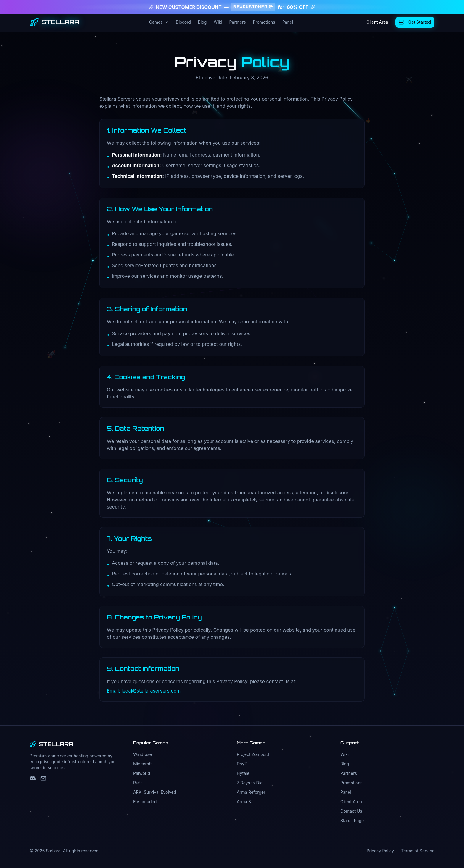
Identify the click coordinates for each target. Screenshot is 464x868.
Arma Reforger (251, 792)
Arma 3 (244, 802)
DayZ (242, 764)
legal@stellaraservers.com (151, 691)
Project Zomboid (253, 754)
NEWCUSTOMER (253, 7)
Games (159, 22)
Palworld (142, 773)
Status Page (352, 821)
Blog (202, 22)
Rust (137, 783)
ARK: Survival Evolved (155, 792)
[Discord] (33, 778)
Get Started (415, 22)
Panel (288, 22)
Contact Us (351, 811)
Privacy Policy (380, 851)
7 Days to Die (250, 783)
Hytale (243, 773)
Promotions (264, 22)
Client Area (377, 22)
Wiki (218, 22)
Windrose (142, 754)
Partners (238, 22)
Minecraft (142, 764)
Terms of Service (418, 851)
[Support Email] (43, 778)
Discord (183, 22)
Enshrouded (145, 802)
